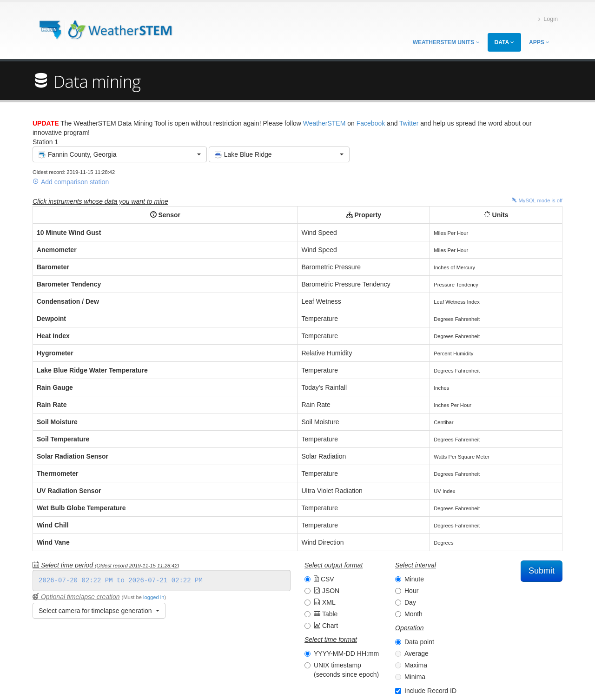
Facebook (371, 123)
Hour (411, 591)
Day (410, 602)
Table (326, 614)
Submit (542, 571)
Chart (326, 626)
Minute (414, 579)
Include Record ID (430, 691)
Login (548, 19)
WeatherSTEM (324, 123)
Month (413, 614)
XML (325, 602)
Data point (419, 642)
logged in (154, 597)
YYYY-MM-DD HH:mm (346, 653)
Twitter (409, 123)
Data (504, 42)
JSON (327, 591)
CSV (324, 579)
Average (416, 653)
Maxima (416, 665)
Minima (415, 677)
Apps (539, 42)
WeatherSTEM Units (446, 42)
